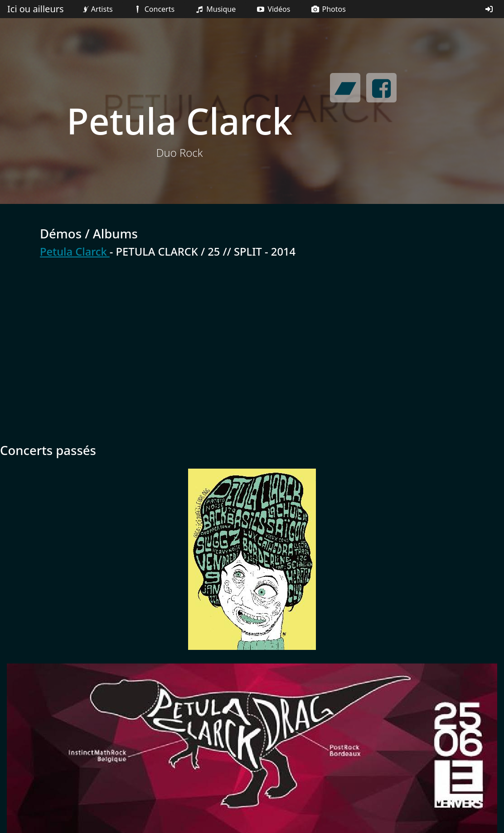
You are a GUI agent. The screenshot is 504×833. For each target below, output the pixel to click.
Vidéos (273, 9)
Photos (328, 9)
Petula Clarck (75, 252)
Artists (97, 9)
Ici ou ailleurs (36, 9)
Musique (215, 9)
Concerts (153, 9)
